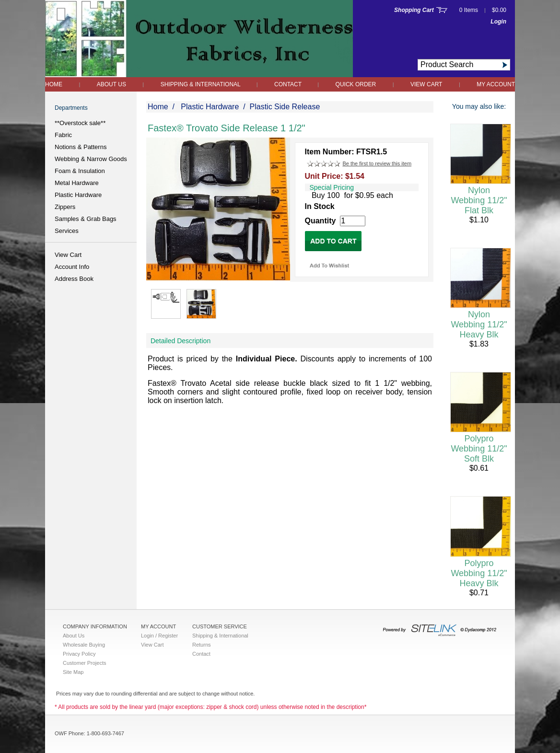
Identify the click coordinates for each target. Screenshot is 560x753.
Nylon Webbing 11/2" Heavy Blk (479, 324)
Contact (289, 84)
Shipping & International (201, 84)
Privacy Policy (79, 654)
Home (54, 84)
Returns (202, 645)
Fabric (63, 135)
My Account (496, 84)
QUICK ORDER (356, 84)
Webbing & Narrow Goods (91, 159)
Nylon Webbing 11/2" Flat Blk (479, 200)
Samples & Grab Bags (86, 219)
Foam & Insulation (80, 171)
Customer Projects (84, 663)
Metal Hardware (77, 183)
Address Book (74, 279)
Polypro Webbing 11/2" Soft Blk (479, 449)
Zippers (65, 207)
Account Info (72, 267)
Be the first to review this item (377, 163)
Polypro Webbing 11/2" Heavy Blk (479, 573)
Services (67, 231)
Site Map (73, 672)
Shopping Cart (414, 10)
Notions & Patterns (81, 147)
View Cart (426, 84)
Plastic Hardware (78, 195)
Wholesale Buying (84, 645)
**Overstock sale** (80, 123)
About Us (111, 84)
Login (498, 22)
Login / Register (159, 636)
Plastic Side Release (285, 107)
